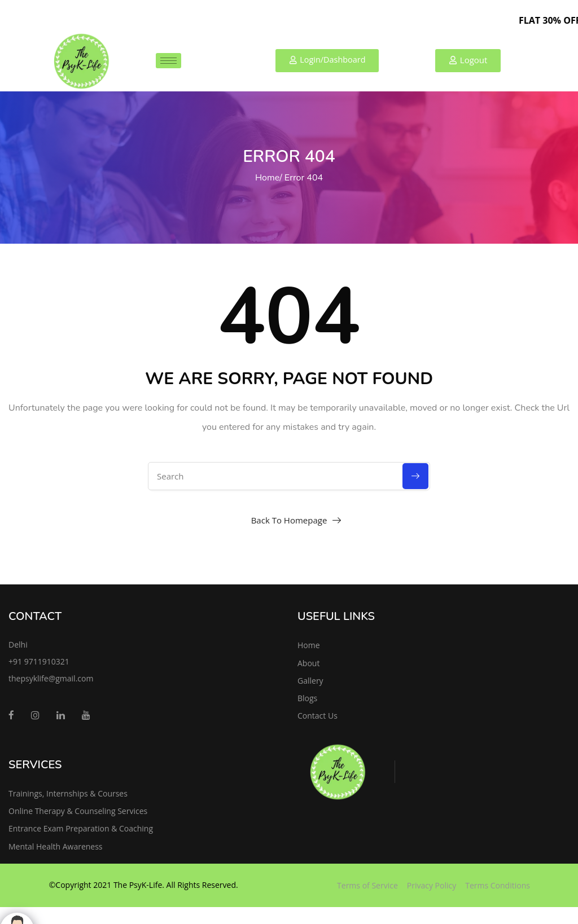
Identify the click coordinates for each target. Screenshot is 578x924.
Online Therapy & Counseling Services (78, 811)
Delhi (18, 644)
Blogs (307, 698)
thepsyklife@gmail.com (51, 678)
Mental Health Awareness (56, 846)
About (308, 663)
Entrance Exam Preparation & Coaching (81, 828)
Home (267, 178)
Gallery (310, 681)
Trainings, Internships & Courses (68, 793)
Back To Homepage (289, 520)
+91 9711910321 (39, 661)
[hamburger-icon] (168, 61)
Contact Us (318, 716)
